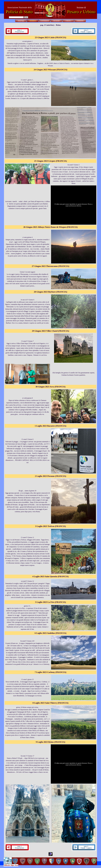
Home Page (21, 21)
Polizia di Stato (19, 12)
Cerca (26, 17)
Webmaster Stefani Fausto (11, 865)
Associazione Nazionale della (19, 7)
